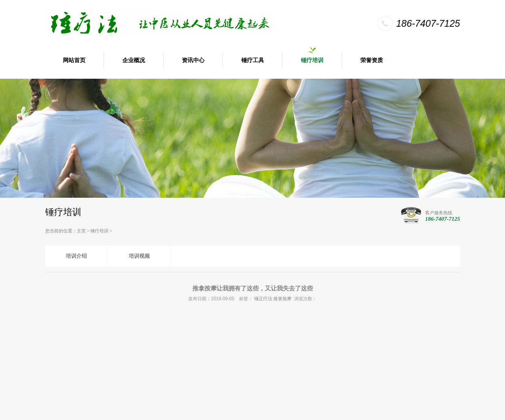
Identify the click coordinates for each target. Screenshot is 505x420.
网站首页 (74, 60)
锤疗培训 (312, 60)
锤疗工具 (253, 60)
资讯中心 (193, 60)
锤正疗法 (263, 299)
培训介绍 (76, 256)
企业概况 (134, 60)
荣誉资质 (372, 60)
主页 (81, 231)
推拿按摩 (282, 299)
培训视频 (139, 256)
